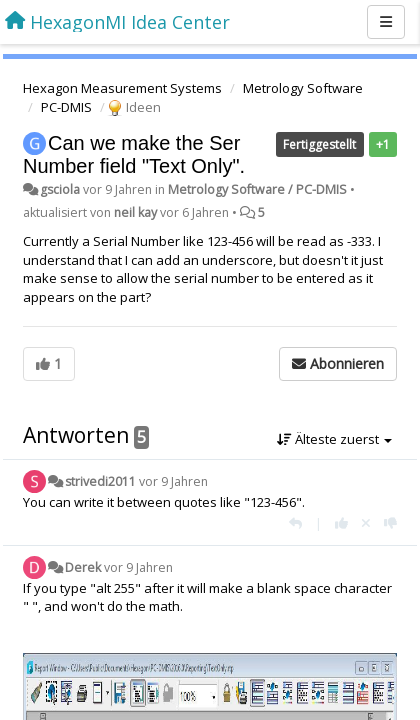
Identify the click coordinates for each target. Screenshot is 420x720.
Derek (83, 567)
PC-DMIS (66, 107)
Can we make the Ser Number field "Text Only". (134, 154)
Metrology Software (303, 88)
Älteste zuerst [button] (334, 439)
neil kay (135, 212)
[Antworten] (295, 523)
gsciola (60, 189)
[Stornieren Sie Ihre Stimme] (366, 523)
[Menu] (386, 22)
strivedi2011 (100, 481)
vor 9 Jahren (173, 481)
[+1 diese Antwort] (341, 523)
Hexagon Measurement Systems (122, 88)
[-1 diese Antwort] (390, 523)
